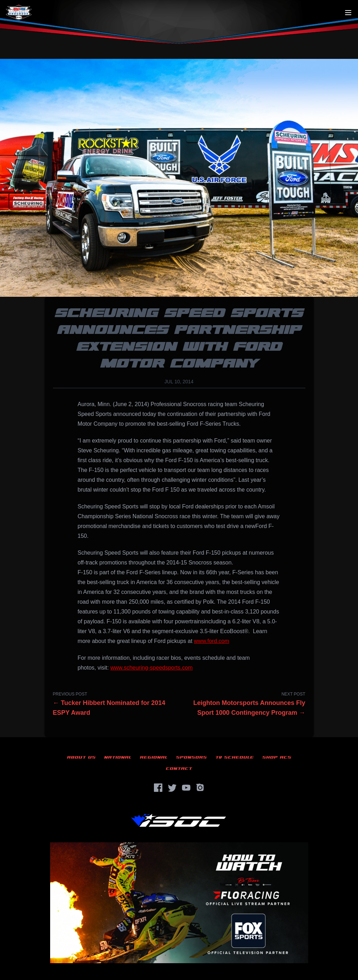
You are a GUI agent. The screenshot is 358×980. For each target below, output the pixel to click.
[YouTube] (186, 788)
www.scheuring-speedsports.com (152, 668)
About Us (81, 757)
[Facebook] (158, 788)
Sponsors (191, 757)
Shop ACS (277, 757)
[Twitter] (172, 788)
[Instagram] (200, 788)
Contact (179, 769)
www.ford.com (211, 641)
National (118, 757)
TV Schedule (235, 757)
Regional (154, 757)
